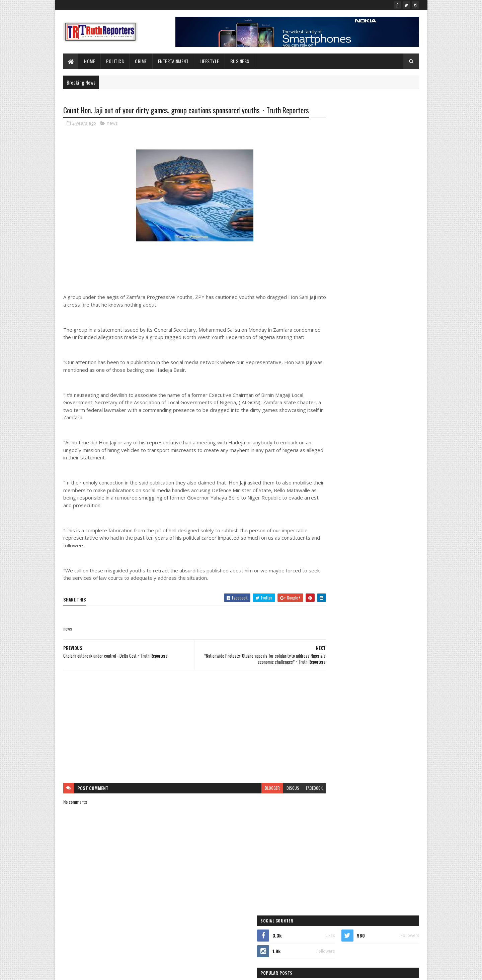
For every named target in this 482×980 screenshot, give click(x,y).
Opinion (322, 411)
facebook (289, 808)
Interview (323, 388)
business (342, 353)
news (112, 135)
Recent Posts (339, 182)
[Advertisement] (182, 746)
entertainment (360, 365)
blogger (247, 808)
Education (324, 365)
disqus (267, 808)
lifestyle (210, 61)
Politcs (386, 411)
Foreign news (362, 376)
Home (90, 61)
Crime (141, 61)
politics (322, 423)
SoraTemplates (95, 971)
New (338, 400)
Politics (115, 61)
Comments (392, 182)
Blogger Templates (150, 971)
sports (354, 423)
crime (373, 353)
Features (323, 376)
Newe (363, 400)
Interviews (356, 388)
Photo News (354, 411)
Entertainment (173, 61)
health (395, 376)
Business (240, 61)
